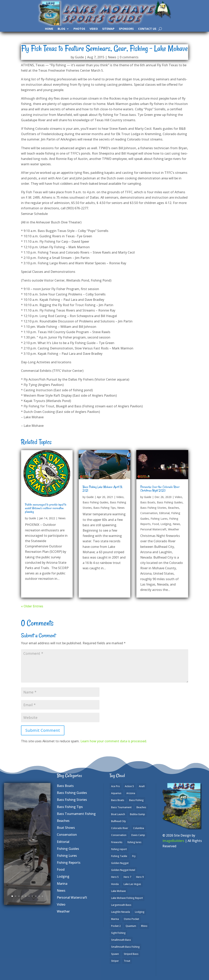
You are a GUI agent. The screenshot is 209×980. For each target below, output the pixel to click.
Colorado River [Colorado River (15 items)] (120, 828)
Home (49, 29)
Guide (79, 57)
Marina (62, 884)
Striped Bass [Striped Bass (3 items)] (131, 954)
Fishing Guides (68, 849)
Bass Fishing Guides (95, 502)
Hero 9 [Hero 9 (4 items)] (140, 877)
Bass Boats (148, 502)
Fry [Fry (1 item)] (134, 856)
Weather (174, 529)
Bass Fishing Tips (104, 508)
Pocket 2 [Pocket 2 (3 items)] (116, 926)
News (112, 57)
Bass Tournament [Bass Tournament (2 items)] (121, 807)
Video (94, 29)
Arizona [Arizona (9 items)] (131, 793)
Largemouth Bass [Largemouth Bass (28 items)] (121, 905)
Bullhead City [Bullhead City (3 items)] (118, 821)
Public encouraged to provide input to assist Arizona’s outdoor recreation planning (46, 508)
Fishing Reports (69, 863)
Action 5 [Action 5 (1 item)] (129, 786)
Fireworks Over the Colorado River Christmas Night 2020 (160, 489)
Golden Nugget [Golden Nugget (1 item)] (120, 863)
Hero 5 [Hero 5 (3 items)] (115, 877)
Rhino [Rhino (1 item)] (144, 926)
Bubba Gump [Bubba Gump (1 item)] (137, 814)
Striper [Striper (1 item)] (115, 961)
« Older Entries (32, 606)
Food (156, 524)
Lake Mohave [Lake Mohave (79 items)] (118, 891)
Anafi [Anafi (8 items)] (142, 786)
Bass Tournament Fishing (76, 814)
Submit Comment (43, 730)
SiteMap (108, 29)
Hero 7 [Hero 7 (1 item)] (127, 877)
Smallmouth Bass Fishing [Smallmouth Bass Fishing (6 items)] (125, 947)
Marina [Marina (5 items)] (115, 919)
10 (42, 896)
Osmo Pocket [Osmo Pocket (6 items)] (131, 919)
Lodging (166, 524)
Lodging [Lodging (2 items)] (140, 912)
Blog (61, 29)
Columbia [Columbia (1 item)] (139, 828)
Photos (79, 29)
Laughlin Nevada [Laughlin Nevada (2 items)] (121, 912)
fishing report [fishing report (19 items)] (119, 849)
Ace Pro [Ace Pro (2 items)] (115, 786)
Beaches (174, 508)
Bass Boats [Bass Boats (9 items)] (118, 800)
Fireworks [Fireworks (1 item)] (117, 842)
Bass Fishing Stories (153, 508)
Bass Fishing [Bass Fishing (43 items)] (136, 800)
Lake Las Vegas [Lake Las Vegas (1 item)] (132, 884)
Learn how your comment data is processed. (114, 741)
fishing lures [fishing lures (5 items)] (134, 842)
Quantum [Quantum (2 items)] (131, 926)
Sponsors (126, 29)
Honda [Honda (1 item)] (115, 884)
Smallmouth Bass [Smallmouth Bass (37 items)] (121, 940)
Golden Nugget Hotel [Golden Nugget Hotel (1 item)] (123, 870)
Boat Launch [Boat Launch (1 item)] (118, 814)
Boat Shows (66, 828)
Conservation (149, 513)
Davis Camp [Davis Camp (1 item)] (138, 835)
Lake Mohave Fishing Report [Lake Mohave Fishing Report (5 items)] (127, 898)
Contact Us (147, 29)
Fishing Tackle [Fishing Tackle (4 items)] (119, 856)
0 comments (129, 57)
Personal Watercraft (153, 529)
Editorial (164, 513)
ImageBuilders (173, 841)
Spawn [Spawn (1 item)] (115, 954)
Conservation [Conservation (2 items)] (119, 835)
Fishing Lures (159, 519)
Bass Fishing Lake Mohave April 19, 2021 (103, 489)
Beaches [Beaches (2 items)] (141, 807)
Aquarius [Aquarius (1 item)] (116, 793)
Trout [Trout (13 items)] (127, 961)
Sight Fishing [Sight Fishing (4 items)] (118, 933)
